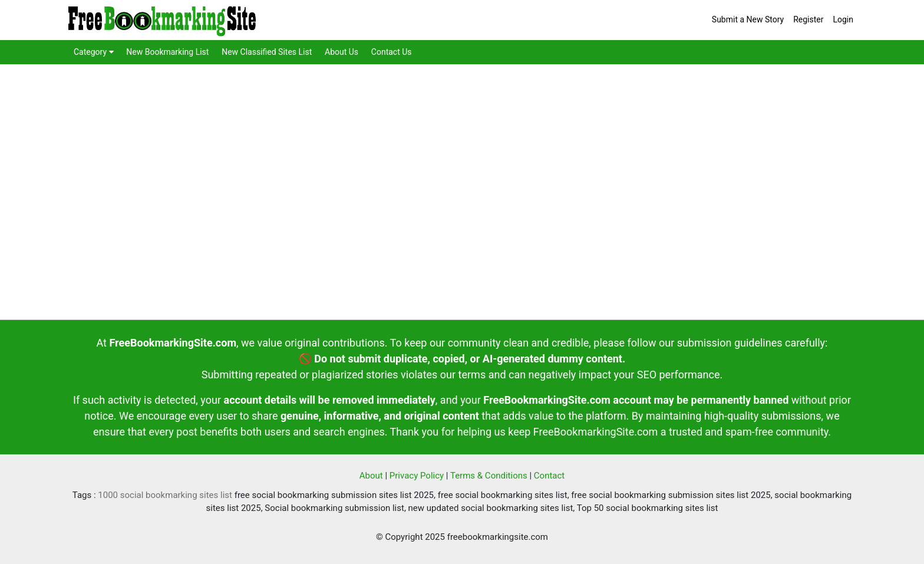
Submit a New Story (748, 19)
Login (843, 19)
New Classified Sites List (267, 52)
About (371, 476)
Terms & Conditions (489, 476)
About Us (341, 52)
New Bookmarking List (167, 52)
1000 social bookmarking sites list (165, 495)
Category (94, 52)
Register (808, 19)
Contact (549, 476)
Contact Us (392, 52)
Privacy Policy (417, 476)
